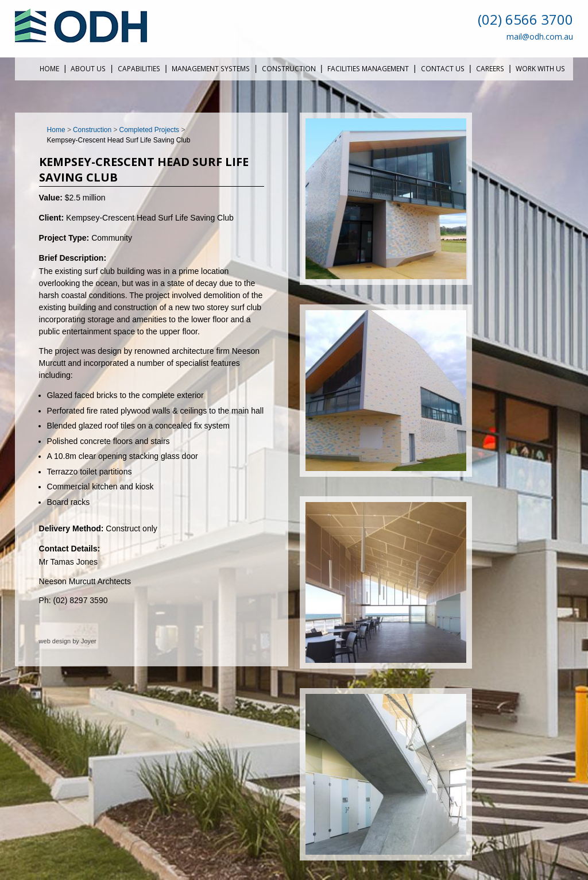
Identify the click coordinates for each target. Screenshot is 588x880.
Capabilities (139, 69)
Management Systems (211, 69)
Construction (289, 69)
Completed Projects (150, 130)
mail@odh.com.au (540, 36)
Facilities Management (368, 69)
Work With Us (540, 69)
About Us (88, 69)
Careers (490, 69)
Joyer (89, 641)
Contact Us (443, 69)
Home (49, 69)
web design (55, 641)
